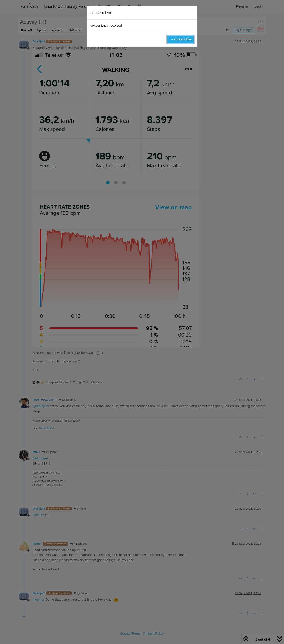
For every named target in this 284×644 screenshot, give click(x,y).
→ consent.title (180, 39)
